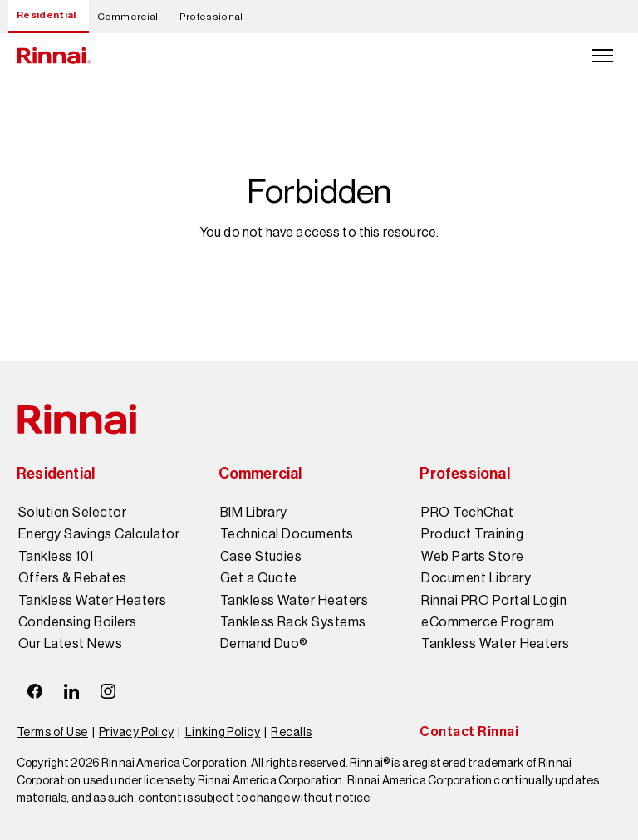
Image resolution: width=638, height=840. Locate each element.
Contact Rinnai (469, 732)
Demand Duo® (264, 644)
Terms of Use (52, 732)
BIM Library (254, 513)
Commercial (128, 17)
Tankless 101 (56, 557)
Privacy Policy (137, 732)
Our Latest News (70, 644)
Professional (211, 17)
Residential (47, 15)
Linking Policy (223, 732)
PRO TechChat (467, 513)
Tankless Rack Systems (293, 622)
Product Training (472, 534)
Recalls (291, 732)
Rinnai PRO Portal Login (494, 601)
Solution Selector (72, 513)
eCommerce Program (488, 622)
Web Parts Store (472, 557)
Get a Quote (259, 578)
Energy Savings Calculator (99, 534)
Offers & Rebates (73, 578)
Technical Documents (287, 534)
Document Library (476, 578)
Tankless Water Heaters (93, 601)
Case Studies (261, 557)
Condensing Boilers (78, 622)
